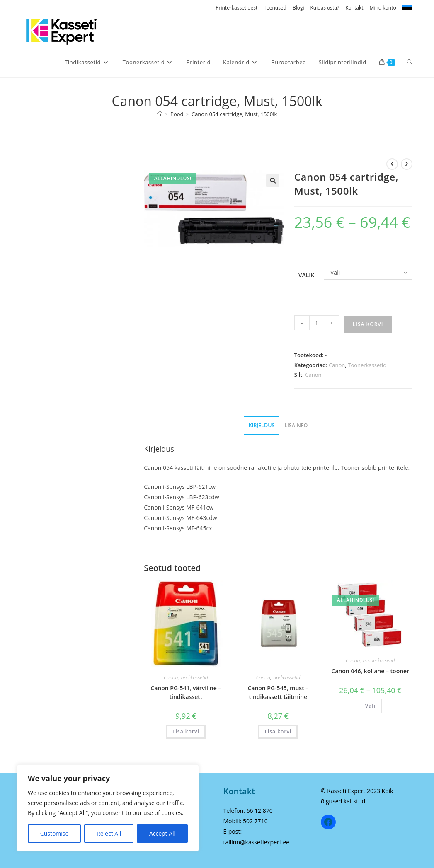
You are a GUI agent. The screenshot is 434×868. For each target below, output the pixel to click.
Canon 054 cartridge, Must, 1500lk (234, 114)
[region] (108, 808)
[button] (273, 181)
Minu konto (383, 8)
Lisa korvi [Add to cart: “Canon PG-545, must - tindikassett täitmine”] (278, 731)
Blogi (298, 8)
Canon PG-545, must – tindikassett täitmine (278, 692)
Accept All (162, 833)
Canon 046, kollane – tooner (370, 671)
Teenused (275, 8)
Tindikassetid (194, 678)
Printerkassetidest (236, 8)
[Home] (160, 114)
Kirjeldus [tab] (261, 425)
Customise (55, 833)
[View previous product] (392, 164)
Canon (337, 365)
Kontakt (354, 8)
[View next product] (407, 164)
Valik (307, 275)
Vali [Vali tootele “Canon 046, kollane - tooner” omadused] (370, 706)
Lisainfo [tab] (296, 425)
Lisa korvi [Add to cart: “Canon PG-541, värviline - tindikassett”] (186, 731)
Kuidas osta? (325, 8)
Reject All (109, 833)
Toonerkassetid (367, 365)
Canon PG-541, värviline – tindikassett (186, 692)
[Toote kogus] (317, 323)
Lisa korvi (368, 324)
